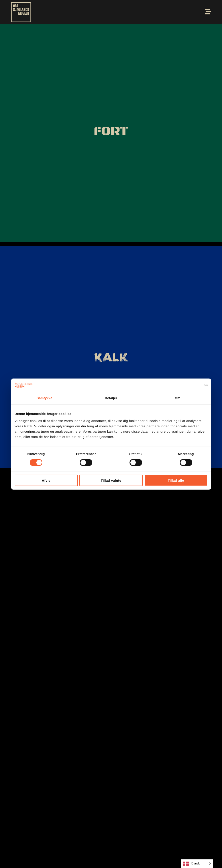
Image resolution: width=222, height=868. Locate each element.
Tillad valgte (111, 480)
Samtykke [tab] (44, 398)
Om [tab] (178, 398)
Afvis (46, 480)
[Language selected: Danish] (197, 864)
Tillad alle (176, 480)
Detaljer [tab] (111, 398)
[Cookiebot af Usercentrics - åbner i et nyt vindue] (188, 385)
